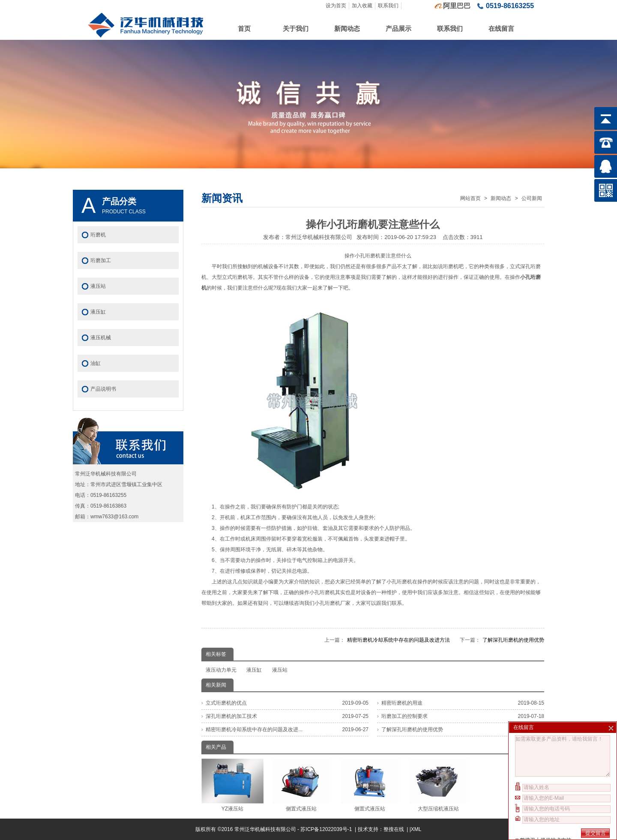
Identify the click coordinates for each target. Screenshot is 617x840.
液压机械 (101, 338)
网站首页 (470, 198)
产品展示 (398, 28)
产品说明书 (103, 389)
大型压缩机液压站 (438, 785)
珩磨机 (98, 235)
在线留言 (501, 28)
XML (416, 829)
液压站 (280, 670)
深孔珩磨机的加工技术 (231, 716)
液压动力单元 (221, 670)
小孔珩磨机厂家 (332, 603)
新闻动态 (347, 28)
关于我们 (296, 28)
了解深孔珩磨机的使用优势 (513, 640)
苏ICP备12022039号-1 (327, 829)
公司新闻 (532, 198)
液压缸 (254, 670)
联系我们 (388, 6)
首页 (244, 28)
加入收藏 (362, 6)
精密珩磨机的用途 (402, 703)
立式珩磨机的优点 (226, 703)
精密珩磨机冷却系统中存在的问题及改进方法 (398, 640)
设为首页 (336, 6)
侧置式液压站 (301, 785)
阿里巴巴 (457, 6)
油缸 (96, 363)
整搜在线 (394, 829)
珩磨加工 (101, 260)
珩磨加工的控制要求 (404, 716)
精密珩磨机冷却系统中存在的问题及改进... (254, 729)
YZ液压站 (232, 785)
